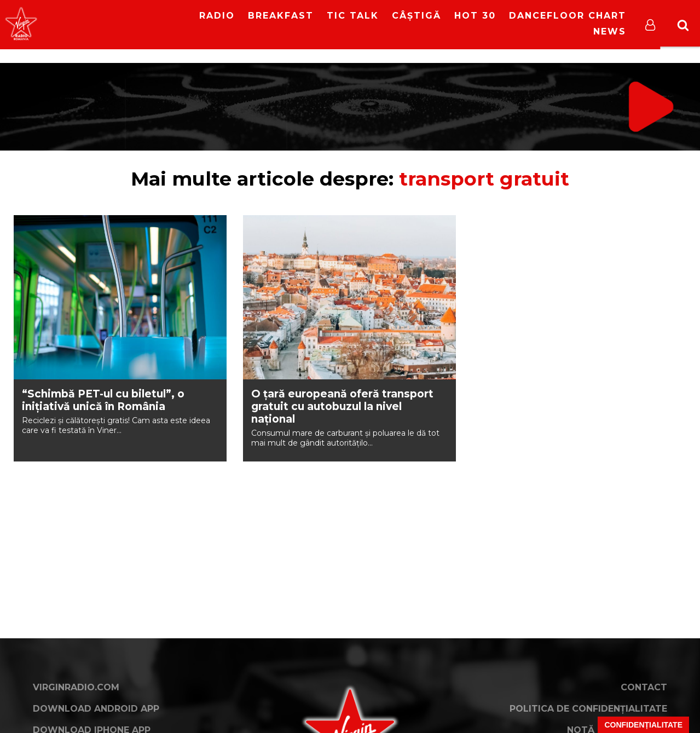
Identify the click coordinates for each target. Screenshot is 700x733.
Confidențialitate (643, 725)
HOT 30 (475, 16)
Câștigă (416, 16)
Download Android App (96, 709)
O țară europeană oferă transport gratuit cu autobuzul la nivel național (342, 406)
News (610, 31)
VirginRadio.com (76, 687)
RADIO (217, 16)
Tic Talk (353, 16)
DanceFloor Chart (568, 16)
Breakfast (281, 16)
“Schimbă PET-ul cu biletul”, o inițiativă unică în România (103, 400)
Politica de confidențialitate (588, 709)
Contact (644, 687)
